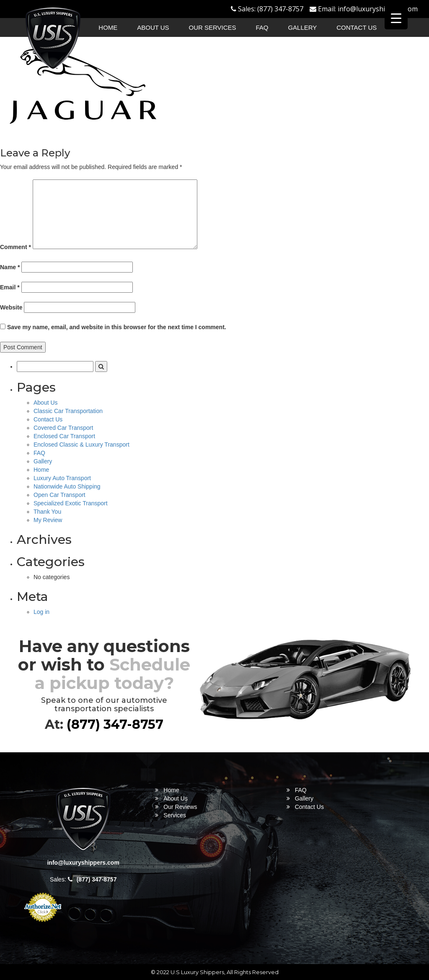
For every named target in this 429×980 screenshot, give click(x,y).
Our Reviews (180, 807)
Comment (16, 247)
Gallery (302, 27)
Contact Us (357, 27)
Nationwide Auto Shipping (67, 486)
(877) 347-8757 (280, 9)
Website (11, 307)
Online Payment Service (43, 926)
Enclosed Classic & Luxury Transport (81, 445)
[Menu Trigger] (396, 18)
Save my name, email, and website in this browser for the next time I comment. (117, 327)
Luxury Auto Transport (62, 478)
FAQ (262, 27)
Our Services (213, 27)
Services (175, 815)
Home (108, 27)
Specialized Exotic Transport (71, 503)
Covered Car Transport (63, 428)
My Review (48, 520)
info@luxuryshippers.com (378, 9)
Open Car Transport (59, 495)
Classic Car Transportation (68, 411)
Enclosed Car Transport (64, 436)
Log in (41, 612)
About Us (153, 27)
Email (10, 287)
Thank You (47, 512)
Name (10, 267)
